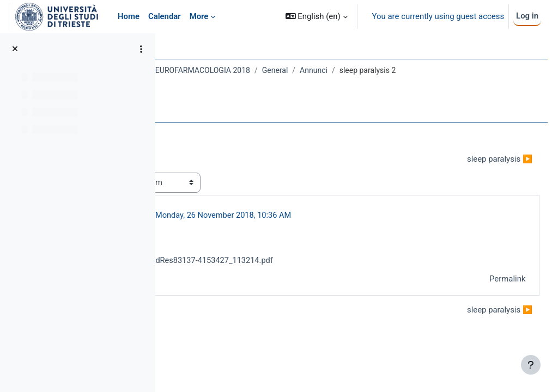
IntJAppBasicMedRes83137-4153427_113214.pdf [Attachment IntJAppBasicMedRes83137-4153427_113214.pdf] (308, 273)
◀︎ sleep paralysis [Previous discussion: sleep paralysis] (217, 170)
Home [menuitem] (129, 16)
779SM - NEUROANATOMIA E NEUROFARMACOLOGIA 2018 (277, 70)
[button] (317, 17)
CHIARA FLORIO (250, 227)
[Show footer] (531, 365)
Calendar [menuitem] (165, 16)
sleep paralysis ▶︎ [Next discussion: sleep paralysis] (480, 170)
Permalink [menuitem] (487, 291)
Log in (527, 16)
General (403, 70)
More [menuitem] (199, 16)
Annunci (442, 70)
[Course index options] (141, 49)
